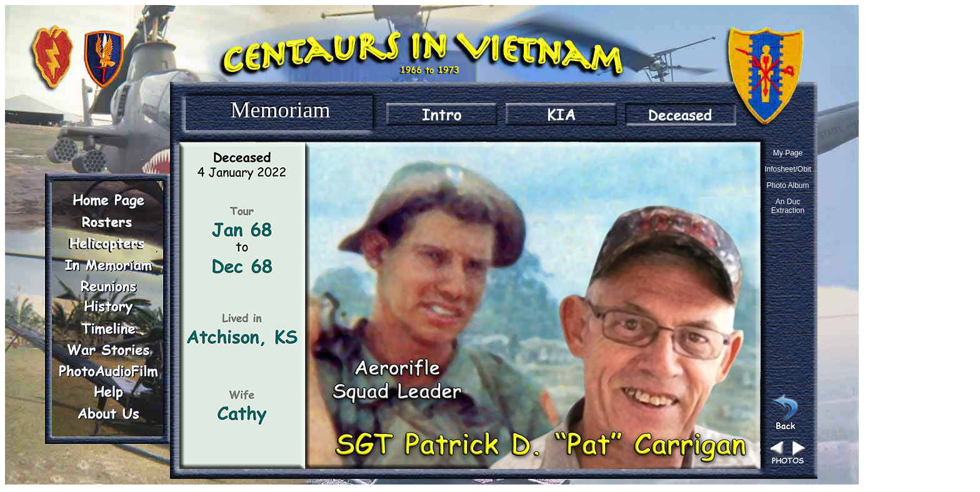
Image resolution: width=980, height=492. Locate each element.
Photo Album (787, 185)
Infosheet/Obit (788, 169)
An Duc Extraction (788, 206)
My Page (788, 153)
